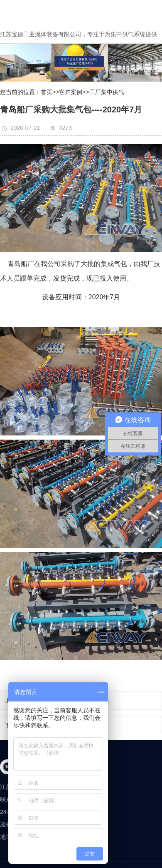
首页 (47, 92)
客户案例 (71, 92)
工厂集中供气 (107, 92)
